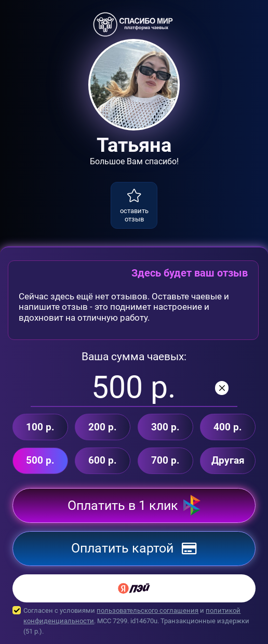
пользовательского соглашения (148, 610)
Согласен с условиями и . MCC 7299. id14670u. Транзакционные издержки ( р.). (134, 621)
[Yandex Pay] (134, 588)
